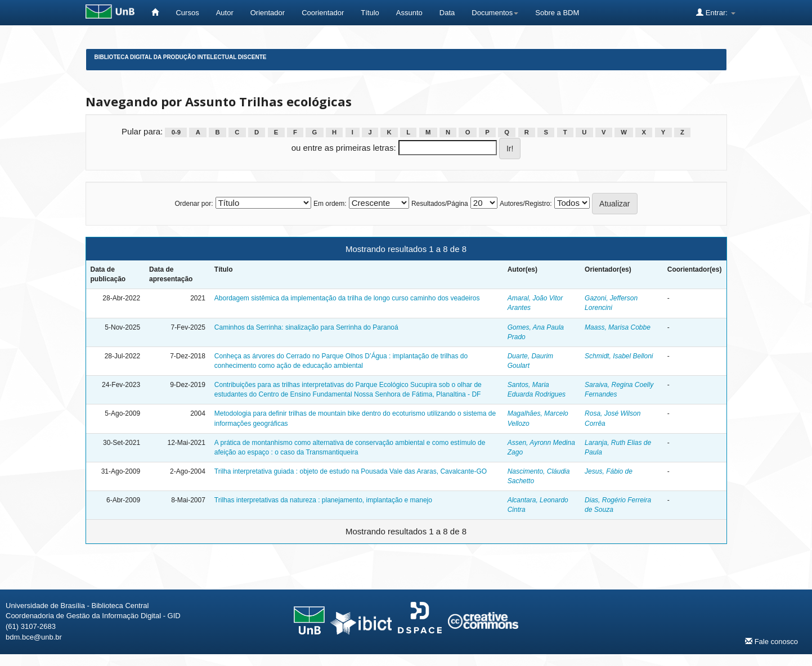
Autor (225, 13)
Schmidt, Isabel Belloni (619, 356)
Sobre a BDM (557, 13)
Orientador (268, 13)
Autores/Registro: (526, 204)
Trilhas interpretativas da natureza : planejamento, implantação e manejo (323, 500)
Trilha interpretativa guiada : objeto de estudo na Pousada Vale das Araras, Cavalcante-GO (351, 471)
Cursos (187, 13)
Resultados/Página (440, 204)
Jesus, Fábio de (609, 471)
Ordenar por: (194, 204)
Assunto (409, 13)
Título (370, 13)
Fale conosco (771, 641)
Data (447, 13)
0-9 (176, 132)
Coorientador (323, 13)
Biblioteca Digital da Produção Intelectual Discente (181, 57)
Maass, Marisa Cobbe (618, 327)
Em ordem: (330, 204)
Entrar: (715, 12)
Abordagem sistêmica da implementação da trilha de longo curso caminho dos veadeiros (347, 298)
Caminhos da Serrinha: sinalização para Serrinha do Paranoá (306, 327)
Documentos (495, 13)
